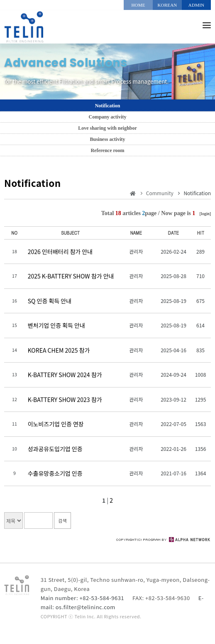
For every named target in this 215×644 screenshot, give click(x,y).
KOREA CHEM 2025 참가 (59, 350)
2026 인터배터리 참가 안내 (60, 252)
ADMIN (196, 5)
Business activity (107, 139)
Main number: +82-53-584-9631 (82, 598)
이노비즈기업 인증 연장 (56, 424)
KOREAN (167, 5)
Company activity (108, 117)
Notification (108, 106)
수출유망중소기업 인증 (55, 473)
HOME (138, 5)
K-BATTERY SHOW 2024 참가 (65, 375)
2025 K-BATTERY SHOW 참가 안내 (71, 276)
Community (160, 193)
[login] (205, 214)
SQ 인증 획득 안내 (50, 301)
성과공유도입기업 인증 (55, 449)
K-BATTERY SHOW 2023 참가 (65, 399)
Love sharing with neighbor (107, 128)
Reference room (107, 150)
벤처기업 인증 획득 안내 (56, 325)
